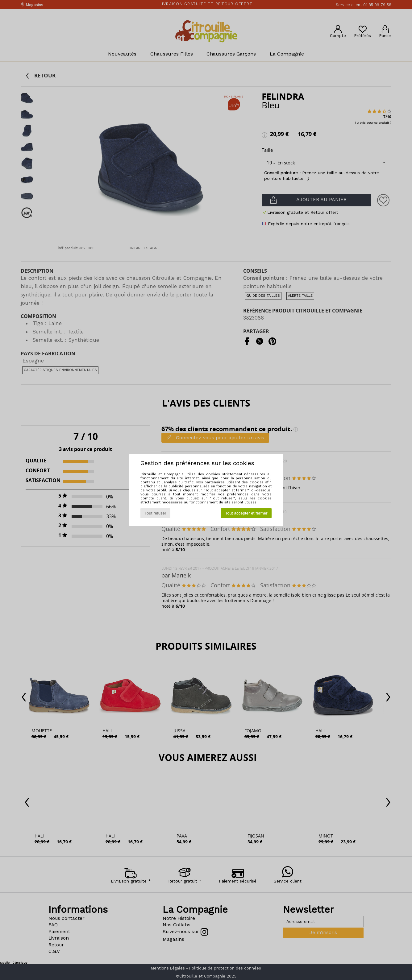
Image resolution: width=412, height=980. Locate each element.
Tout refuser (155, 513)
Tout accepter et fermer (246, 513)
